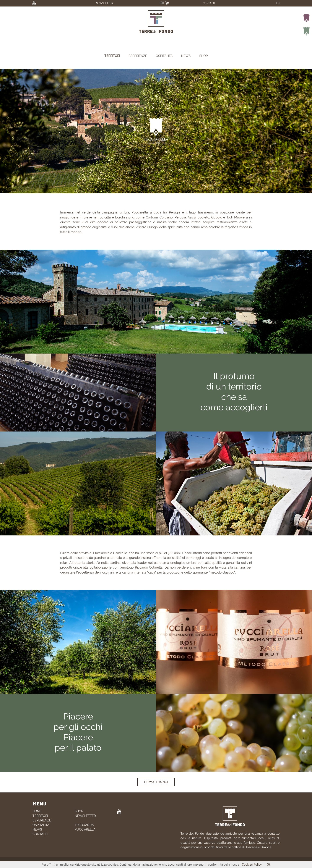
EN (278, 3)
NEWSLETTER (105, 3)
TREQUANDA (84, 825)
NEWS (186, 56)
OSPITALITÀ (164, 56)
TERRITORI (112, 56)
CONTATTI (209, 3)
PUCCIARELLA (85, 829)
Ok (269, 865)
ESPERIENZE (138, 56)
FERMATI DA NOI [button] (156, 782)
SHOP (204, 56)
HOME (37, 811)
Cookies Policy (252, 865)
